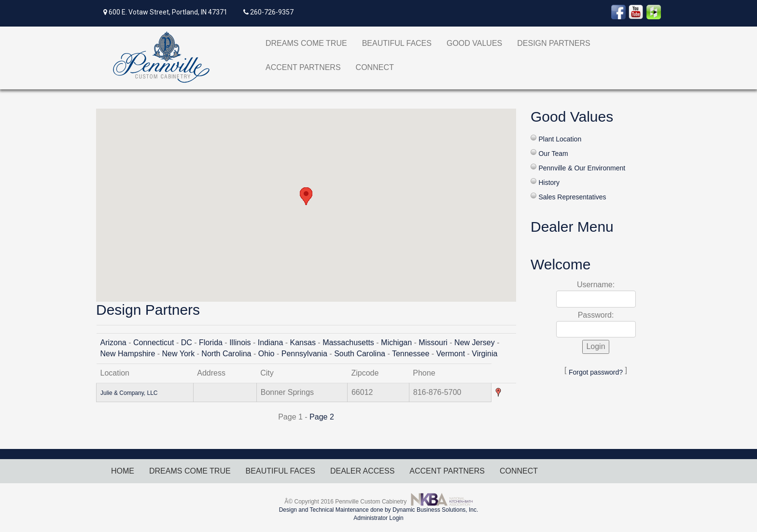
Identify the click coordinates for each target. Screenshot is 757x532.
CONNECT (375, 67)
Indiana (271, 343)
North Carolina (226, 354)
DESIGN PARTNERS (554, 43)
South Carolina (360, 354)
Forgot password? (596, 372)
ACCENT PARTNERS (303, 67)
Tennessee (411, 354)
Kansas (303, 343)
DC (187, 343)
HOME (123, 471)
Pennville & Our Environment (582, 168)
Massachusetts (348, 343)
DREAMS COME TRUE (306, 43)
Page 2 (322, 417)
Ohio (266, 354)
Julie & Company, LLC (129, 393)
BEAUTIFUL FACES (397, 43)
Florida (211, 343)
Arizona (113, 343)
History (549, 182)
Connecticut (154, 343)
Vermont (451, 354)
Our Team (553, 154)
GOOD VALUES (474, 43)
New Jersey (475, 343)
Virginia (484, 354)
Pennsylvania (304, 354)
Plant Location (560, 139)
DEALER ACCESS (362, 471)
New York (179, 354)
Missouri (433, 343)
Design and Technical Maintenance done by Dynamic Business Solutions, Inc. (379, 510)
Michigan (396, 343)
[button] (306, 196)
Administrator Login (378, 518)
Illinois (240, 343)
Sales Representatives (572, 197)
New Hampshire (128, 354)
